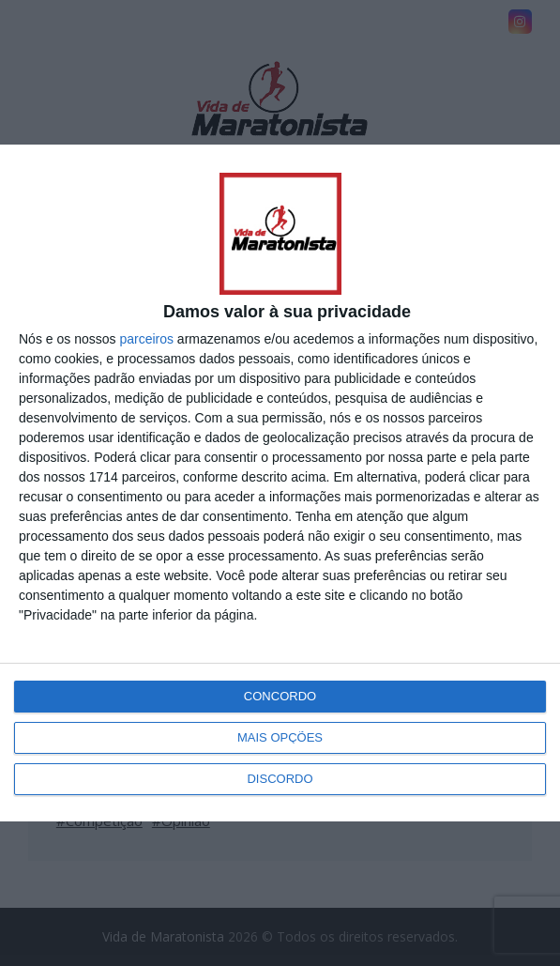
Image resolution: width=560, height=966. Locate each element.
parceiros (146, 339)
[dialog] (280, 483)
